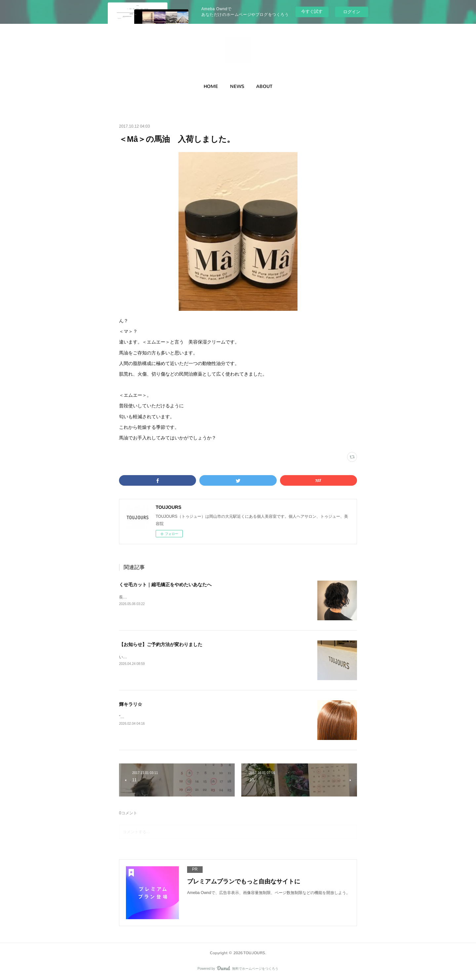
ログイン (352, 12)
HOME (211, 86)
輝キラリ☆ (131, 704)
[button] (211, 87)
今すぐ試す (312, 11)
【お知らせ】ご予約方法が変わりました (161, 644)
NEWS (237, 86)
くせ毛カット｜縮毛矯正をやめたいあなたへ (165, 585)
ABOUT (264, 86)
